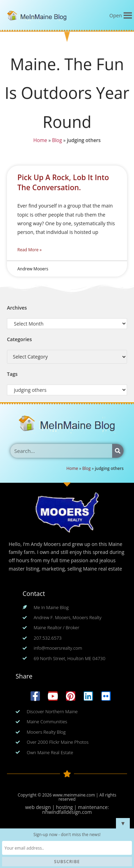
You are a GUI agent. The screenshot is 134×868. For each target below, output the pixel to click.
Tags (12, 374)
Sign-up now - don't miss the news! (67, 835)
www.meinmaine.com (74, 795)
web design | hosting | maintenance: (67, 807)
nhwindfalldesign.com (67, 812)
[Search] (118, 451)
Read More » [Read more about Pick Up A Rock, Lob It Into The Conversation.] (30, 250)
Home (40, 141)
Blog (57, 141)
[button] (116, 16)
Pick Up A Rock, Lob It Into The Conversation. (63, 182)
